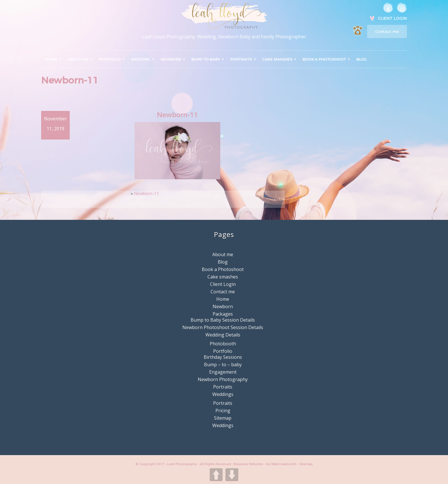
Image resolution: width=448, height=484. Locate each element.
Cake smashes (277, 59)
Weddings (223, 394)
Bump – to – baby (223, 365)
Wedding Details (223, 335)
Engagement (223, 372)
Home (51, 59)
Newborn (171, 59)
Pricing (223, 411)
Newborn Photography (223, 379)
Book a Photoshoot (324, 59)
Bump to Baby (206, 59)
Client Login (392, 18)
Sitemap (223, 418)
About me (78, 59)
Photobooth (223, 344)
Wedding (141, 59)
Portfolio (110, 59)
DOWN (232, 475)
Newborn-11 (147, 193)
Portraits (241, 59)
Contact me (387, 31)
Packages (223, 314)
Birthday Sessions (223, 357)
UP (216, 475)
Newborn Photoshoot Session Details (223, 327)
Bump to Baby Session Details (223, 320)
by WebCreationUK (282, 464)
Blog (362, 59)
